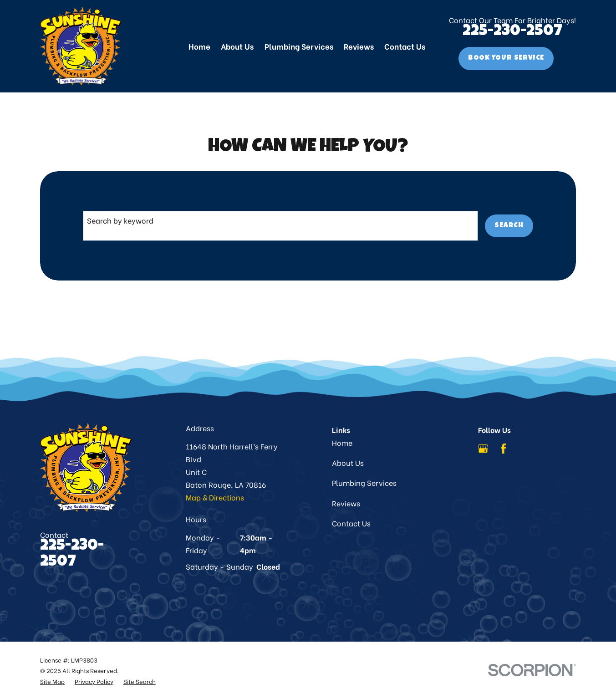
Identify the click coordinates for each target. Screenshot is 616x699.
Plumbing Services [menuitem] (299, 46)
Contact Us (351, 523)
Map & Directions (215, 497)
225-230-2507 (512, 32)
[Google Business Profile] (483, 449)
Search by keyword (120, 220)
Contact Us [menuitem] (405, 46)
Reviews (346, 503)
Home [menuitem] (199, 46)
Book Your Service (506, 58)
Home (342, 442)
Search (509, 226)
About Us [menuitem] (237, 46)
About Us (348, 462)
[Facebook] (504, 449)
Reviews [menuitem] (359, 46)
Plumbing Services (364, 482)
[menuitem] (52, 681)
